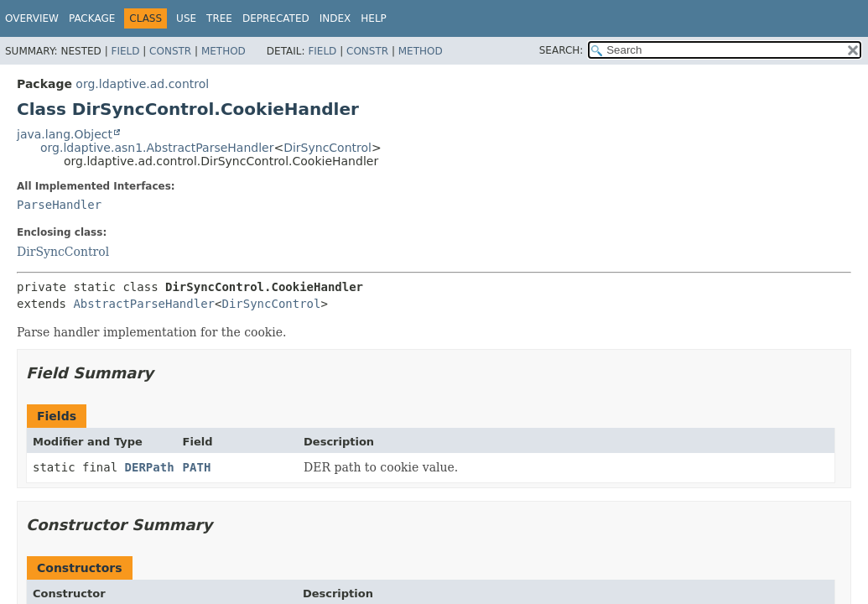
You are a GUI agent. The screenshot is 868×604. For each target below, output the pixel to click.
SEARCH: (561, 50)
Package (92, 18)
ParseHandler (59, 205)
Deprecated (276, 18)
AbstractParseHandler (144, 304)
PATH (197, 467)
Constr (170, 51)
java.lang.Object (65, 134)
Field (125, 51)
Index (335, 18)
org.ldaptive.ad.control (142, 84)
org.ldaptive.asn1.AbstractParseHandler (157, 148)
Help (374, 18)
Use (186, 18)
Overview (32, 18)
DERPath (150, 467)
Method (223, 51)
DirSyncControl (327, 148)
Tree (219, 18)
